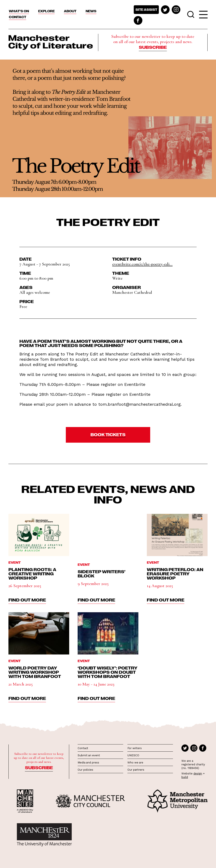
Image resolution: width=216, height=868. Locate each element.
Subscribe (153, 47)
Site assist (146, 10)
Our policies (85, 770)
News (91, 11)
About (70, 11)
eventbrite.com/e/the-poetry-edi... (142, 264)
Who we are (135, 763)
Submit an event (89, 755)
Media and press (88, 763)
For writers (135, 748)
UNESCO (133, 755)
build (185, 777)
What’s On (19, 11)
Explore (46, 11)
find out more (27, 600)
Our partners (136, 770)
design (198, 773)
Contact (18, 17)
